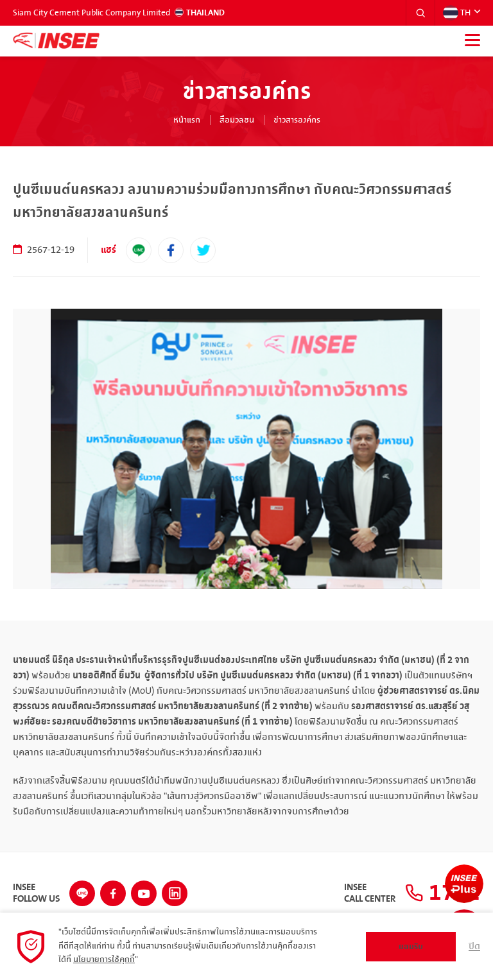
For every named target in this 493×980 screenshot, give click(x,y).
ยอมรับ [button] (411, 947)
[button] (420, 13)
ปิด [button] (474, 947)
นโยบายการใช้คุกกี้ (104, 959)
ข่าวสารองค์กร (297, 120)
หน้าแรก (187, 120)
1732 (443, 893)
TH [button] (457, 13)
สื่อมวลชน (237, 120)
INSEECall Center (370, 893)
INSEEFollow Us (36, 893)
